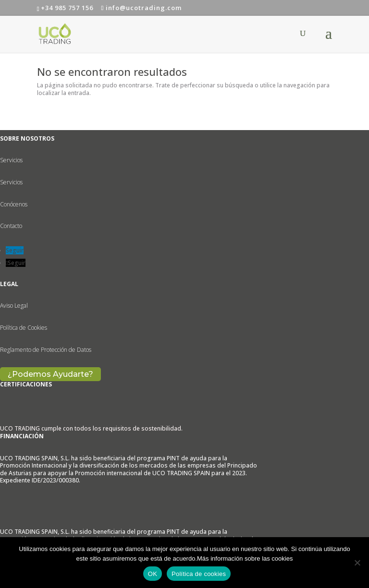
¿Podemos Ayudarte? (50, 374)
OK (153, 574)
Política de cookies (199, 574)
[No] (357, 563)
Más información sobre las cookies (245, 558)
